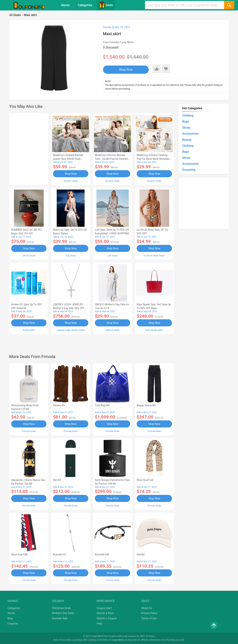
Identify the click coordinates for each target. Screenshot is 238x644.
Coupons (13, 624)
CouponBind (117, 640)
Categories (85, 5)
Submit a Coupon (107, 618)
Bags (186, 121)
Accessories (190, 134)
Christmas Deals (62, 608)
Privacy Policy (149, 613)
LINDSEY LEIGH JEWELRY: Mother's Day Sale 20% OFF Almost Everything (69, 308)
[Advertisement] (29, 149)
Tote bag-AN (102, 405)
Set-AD (57, 480)
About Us (147, 608)
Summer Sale (60, 618)
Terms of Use (149, 618)
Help (99, 624)
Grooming (189, 170)
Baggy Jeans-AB (146, 405)
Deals (106, 5)
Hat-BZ (141, 554)
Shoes (186, 128)
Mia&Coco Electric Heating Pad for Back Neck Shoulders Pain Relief (154, 159)
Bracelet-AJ (60, 554)
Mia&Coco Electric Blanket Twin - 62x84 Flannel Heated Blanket (111, 159)
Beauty (187, 140)
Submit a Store (105, 613)
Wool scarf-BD (20, 554)
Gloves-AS (59, 405)
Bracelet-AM (102, 554)
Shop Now (126, 70)
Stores (65, 5)
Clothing (188, 116)
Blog (10, 618)
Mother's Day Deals (63, 613)
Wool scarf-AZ (145, 480)
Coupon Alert (104, 608)
